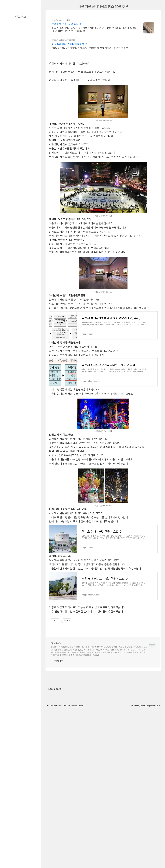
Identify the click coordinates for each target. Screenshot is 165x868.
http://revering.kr (59, 20)
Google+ (81, 706)
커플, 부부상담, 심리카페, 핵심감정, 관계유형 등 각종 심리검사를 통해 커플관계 (91, 48)
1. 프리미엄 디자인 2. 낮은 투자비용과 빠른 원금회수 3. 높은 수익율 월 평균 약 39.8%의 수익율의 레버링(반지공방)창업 (94, 29)
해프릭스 (21, 17)
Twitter (60, 706)
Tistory (143, 706)
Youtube (74, 706)
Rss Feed (50, 706)
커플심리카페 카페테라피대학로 (69, 44)
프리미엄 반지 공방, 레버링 (67, 24)
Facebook (67, 706)
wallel (158, 706)
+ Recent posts (54, 689)
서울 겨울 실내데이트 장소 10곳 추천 (103, 6)
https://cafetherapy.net (61, 40)
